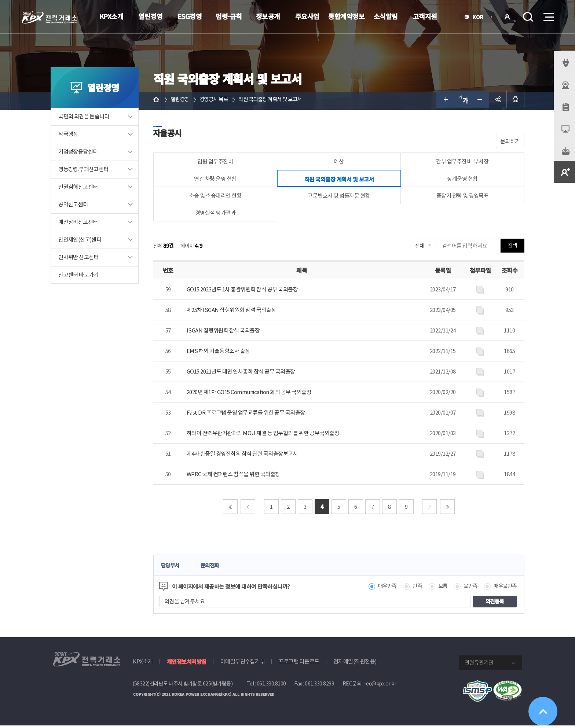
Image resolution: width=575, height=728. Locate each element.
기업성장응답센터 (80, 154)
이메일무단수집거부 (243, 664)
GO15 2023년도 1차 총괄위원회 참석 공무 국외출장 (244, 292)
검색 (528, 17)
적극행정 (70, 136)
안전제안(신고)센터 (82, 242)
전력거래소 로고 (50, 17)
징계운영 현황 (461, 181)
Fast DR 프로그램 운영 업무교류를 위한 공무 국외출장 (248, 415)
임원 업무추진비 (217, 163)
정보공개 (268, 16)
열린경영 (150, 16)
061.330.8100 (271, 686)
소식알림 (386, 16)
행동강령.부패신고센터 (85, 171)
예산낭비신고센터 (80, 224)
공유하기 (496, 101)
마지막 (447, 509)
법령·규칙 (229, 16)
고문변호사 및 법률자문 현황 (339, 198)
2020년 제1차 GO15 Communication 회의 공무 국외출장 (251, 394)
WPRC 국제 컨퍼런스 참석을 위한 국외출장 (235, 476)
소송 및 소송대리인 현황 (217, 198)
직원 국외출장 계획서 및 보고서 (279, 101)
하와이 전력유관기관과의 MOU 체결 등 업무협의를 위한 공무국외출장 (265, 435)
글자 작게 (478, 101)
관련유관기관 (479, 665)
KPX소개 (111, 16)
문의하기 (508, 143)
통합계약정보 (346, 16)
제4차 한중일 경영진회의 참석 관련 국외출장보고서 (244, 456)
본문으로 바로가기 (0, 0)
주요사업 (307, 16)
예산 (339, 163)
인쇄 (513, 101)
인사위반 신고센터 (81, 259)
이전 (248, 509)
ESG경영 (190, 16)
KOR (480, 17)
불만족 (466, 589)
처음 (230, 509)
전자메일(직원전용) (355, 664)
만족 (411, 589)
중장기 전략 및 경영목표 (461, 198)
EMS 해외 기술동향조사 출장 (220, 353)
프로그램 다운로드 (299, 664)
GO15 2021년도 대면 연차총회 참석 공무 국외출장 (243, 374)
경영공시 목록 (219, 101)
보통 (437, 589)
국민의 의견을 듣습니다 (86, 119)
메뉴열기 (548, 15)
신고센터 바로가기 (81, 277)
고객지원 (425, 16)
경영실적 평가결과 (217, 215)
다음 (430, 509)
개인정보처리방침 (187, 664)
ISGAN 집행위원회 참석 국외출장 (225, 333)
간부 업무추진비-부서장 (461, 163)
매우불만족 (502, 589)
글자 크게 (443, 101)
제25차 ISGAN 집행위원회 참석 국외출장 (233, 312)
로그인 (507, 17)
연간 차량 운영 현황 (217, 181)
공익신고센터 (75, 207)
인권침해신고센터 (80, 189)
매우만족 (380, 589)
